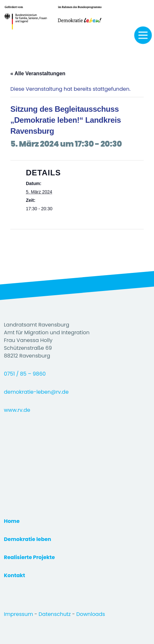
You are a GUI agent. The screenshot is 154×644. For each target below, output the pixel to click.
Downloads (91, 614)
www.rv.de (17, 410)
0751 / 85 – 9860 (25, 374)
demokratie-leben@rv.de (36, 392)
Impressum (19, 614)
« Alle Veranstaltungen (38, 73)
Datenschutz (55, 614)
